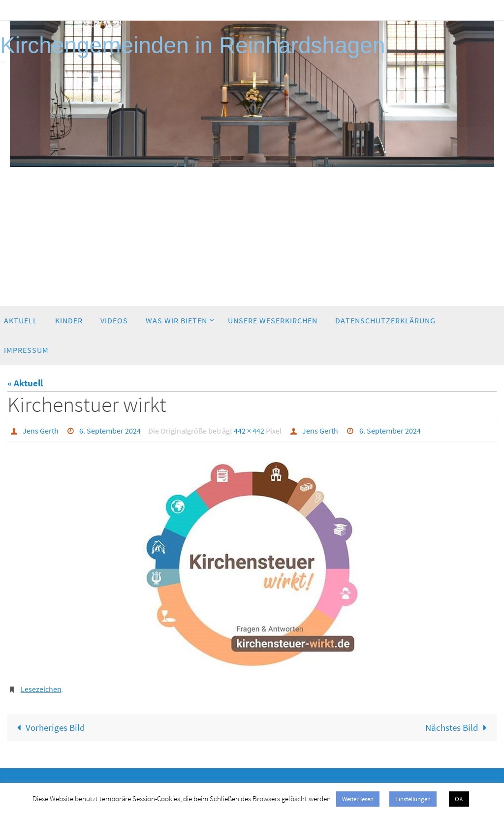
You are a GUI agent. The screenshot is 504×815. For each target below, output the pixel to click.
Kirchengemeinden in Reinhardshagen (193, 45)
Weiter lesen (358, 799)
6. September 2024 (110, 431)
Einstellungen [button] (413, 799)
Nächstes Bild (458, 727)
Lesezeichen (41, 689)
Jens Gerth (41, 431)
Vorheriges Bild (49, 727)
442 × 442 (249, 431)
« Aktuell (25, 383)
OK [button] (459, 799)
